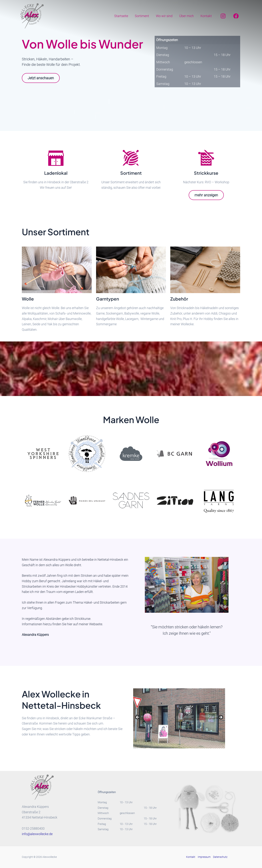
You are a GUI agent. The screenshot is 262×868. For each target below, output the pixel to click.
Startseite (122, 16)
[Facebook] (236, 16)
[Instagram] (223, 16)
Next (221, 717)
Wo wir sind (165, 16)
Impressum (204, 857)
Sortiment (143, 16)
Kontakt (206, 16)
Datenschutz (220, 857)
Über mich (187, 16)
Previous (138, 717)
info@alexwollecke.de (37, 834)
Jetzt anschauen (41, 78)
